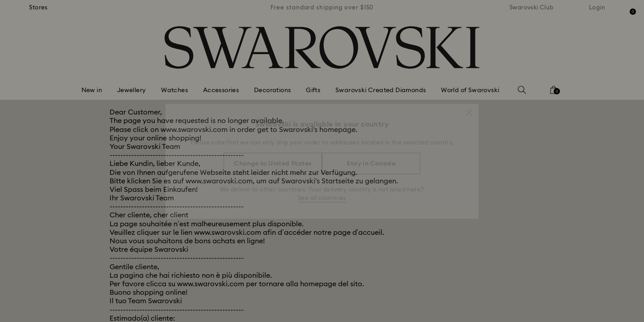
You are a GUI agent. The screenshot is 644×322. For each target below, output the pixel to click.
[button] (469, 108)
